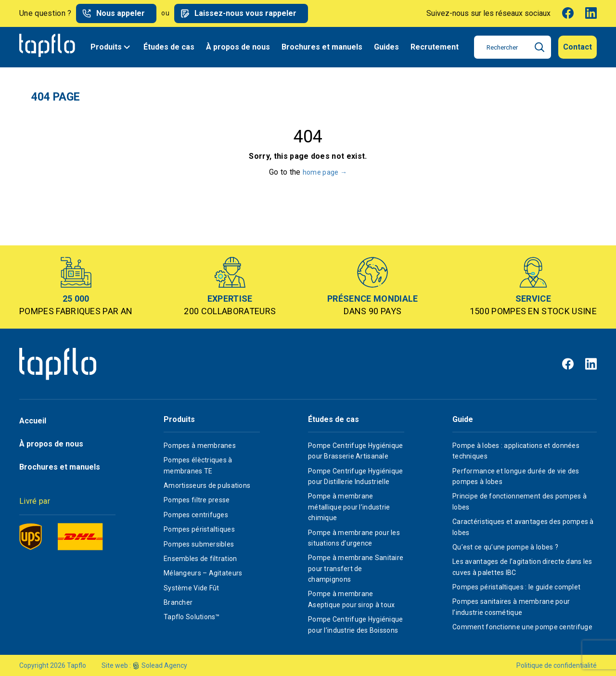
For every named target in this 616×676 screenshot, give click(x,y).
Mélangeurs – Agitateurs (203, 573)
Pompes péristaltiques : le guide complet (516, 587)
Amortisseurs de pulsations (207, 485)
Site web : (116, 665)
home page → (325, 172)
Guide (463, 420)
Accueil (33, 421)
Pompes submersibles (199, 544)
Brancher (178, 602)
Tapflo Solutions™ (192, 617)
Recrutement (435, 47)
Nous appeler (121, 13)
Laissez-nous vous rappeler (245, 13)
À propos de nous (238, 47)
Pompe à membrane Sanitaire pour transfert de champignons (356, 568)
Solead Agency (164, 665)
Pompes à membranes (200, 446)
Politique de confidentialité (557, 665)
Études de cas (169, 47)
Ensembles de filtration (200, 559)
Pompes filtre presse (197, 500)
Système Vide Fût (191, 588)
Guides (386, 47)
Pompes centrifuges (196, 515)
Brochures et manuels (322, 47)
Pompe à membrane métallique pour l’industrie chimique (349, 507)
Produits (111, 47)
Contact (577, 47)
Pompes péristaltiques (199, 529)
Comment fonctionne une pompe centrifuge (522, 627)
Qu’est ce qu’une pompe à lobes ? (505, 547)
